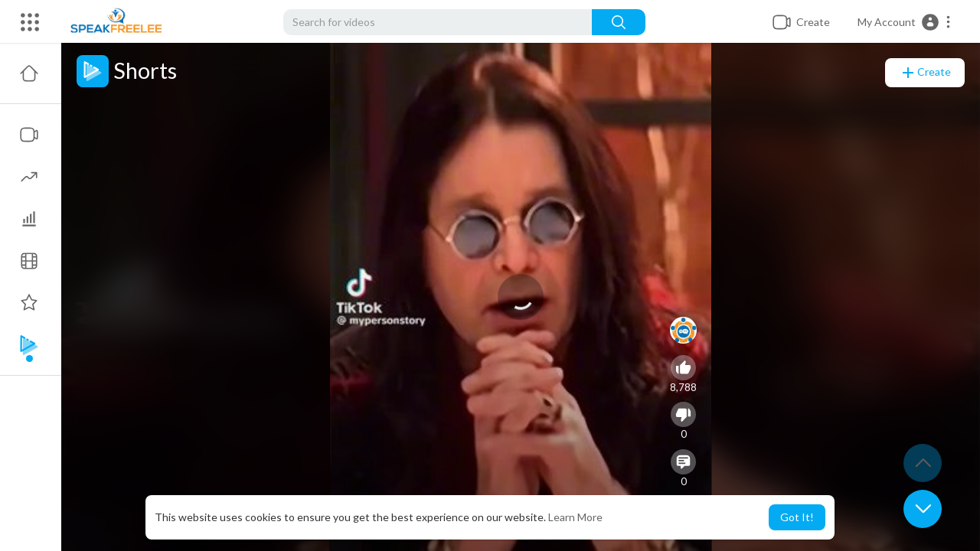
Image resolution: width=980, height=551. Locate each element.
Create (925, 73)
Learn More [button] (575, 517)
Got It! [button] (797, 517)
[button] (905, 22)
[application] (521, 297)
